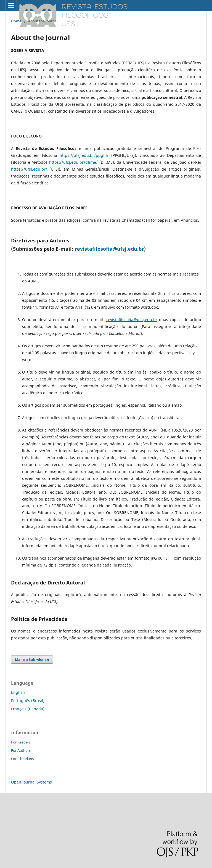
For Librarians (22, 759)
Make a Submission (32, 660)
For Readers (21, 742)
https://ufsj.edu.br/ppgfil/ (84, 155)
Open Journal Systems (31, 782)
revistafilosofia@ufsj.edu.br (109, 249)
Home (16, 21)
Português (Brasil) (28, 701)
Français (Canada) (28, 709)
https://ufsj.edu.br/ (29, 169)
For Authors (21, 750)
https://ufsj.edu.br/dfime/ (73, 162)
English (18, 692)
